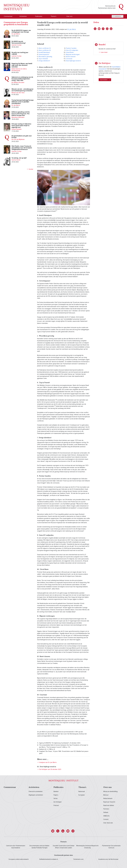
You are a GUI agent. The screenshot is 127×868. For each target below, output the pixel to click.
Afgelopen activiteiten (36, 795)
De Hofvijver (58, 802)
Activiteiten (34, 787)
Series (56, 798)
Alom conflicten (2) (45, 50)
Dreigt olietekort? (44, 61)
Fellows (106, 812)
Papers (56, 795)
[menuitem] (9, 16)
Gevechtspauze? (44, 55)
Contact (106, 819)
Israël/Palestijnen (44, 52)
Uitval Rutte (70, 52)
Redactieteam (108, 798)
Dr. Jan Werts (72, 29)
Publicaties (58, 787)
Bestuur (106, 795)
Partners (106, 809)
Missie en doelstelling (110, 792)
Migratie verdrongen (73, 55)
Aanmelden (105, 80)
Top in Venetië (43, 59)
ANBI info (106, 816)
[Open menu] (29, 16)
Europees (82, 795)
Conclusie (69, 59)
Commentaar (10, 787)
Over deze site (108, 823)
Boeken (56, 792)
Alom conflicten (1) (45, 48)
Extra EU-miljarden (72, 50)
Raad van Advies (109, 805)
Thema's (82, 787)
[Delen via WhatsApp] (107, 29)
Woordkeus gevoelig (45, 57)
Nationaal (82, 792)
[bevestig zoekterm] (113, 16)
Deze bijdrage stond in (73, 61)
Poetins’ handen (71, 48)
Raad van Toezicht (109, 802)
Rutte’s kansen (71, 57)
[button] (53, 831)
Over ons (107, 787)
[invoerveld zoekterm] (118, 16)
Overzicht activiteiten (36, 792)
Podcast (56, 805)
